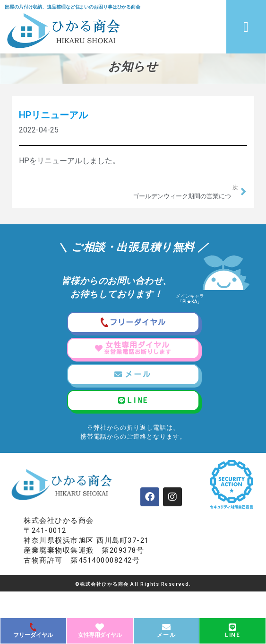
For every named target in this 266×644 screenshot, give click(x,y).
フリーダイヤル (33, 635)
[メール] (166, 627)
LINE (232, 635)
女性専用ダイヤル (100, 635)
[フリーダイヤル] (33, 627)
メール (167, 635)
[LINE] (232, 627)
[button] (246, 27)
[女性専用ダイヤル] (100, 627)
